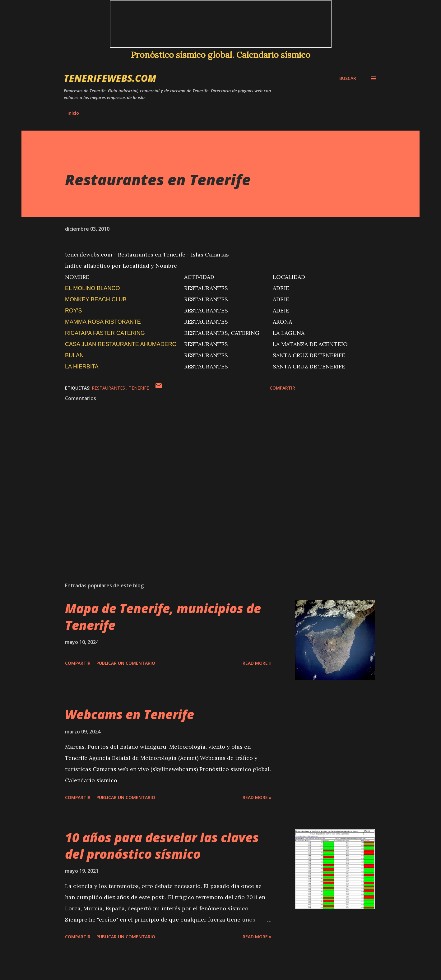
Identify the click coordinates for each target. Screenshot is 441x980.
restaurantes (109, 388)
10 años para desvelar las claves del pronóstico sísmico (162, 846)
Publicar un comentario (126, 663)
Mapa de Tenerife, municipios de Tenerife (163, 617)
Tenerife (139, 388)
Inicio (73, 113)
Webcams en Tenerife (130, 714)
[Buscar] (348, 78)
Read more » (257, 663)
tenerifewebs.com (110, 78)
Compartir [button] (282, 388)
